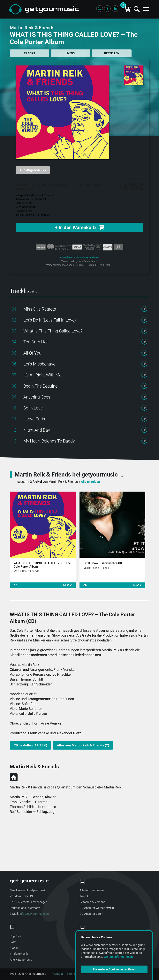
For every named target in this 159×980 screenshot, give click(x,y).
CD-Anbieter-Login (91, 914)
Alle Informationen (92, 890)
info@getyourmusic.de (34, 914)
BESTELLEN (110, 53)
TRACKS (29, 53)
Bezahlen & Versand (92, 902)
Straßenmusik (19, 954)
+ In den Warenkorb (79, 227)
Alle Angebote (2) (33, 170)
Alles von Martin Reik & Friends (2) (83, 745)
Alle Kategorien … (21, 959)
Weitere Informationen (118, 957)
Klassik (15, 948)
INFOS (70, 53)
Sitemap (72, 974)
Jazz (13, 942)
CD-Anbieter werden (97, 908)
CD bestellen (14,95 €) (30, 745)
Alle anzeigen (90, 481)
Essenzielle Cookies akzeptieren (114, 969)
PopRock (16, 936)
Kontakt (85, 896)
